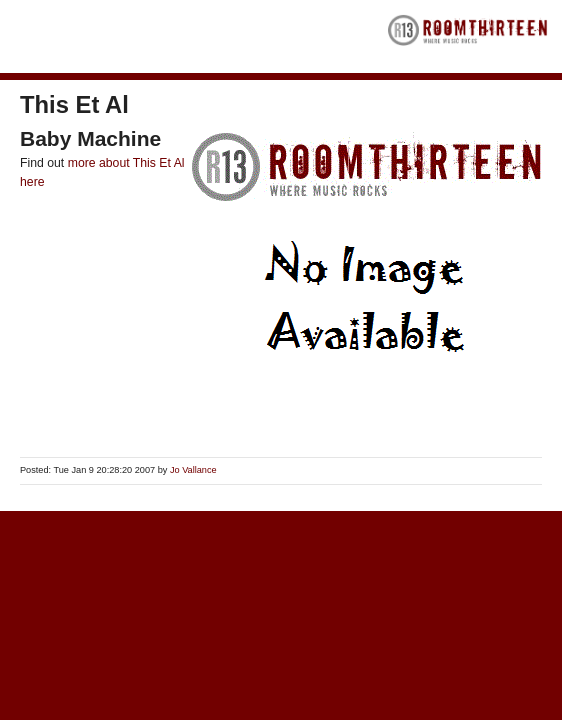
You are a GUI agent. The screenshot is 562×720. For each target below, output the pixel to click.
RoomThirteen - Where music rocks (468, 36)
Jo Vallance (193, 470)
